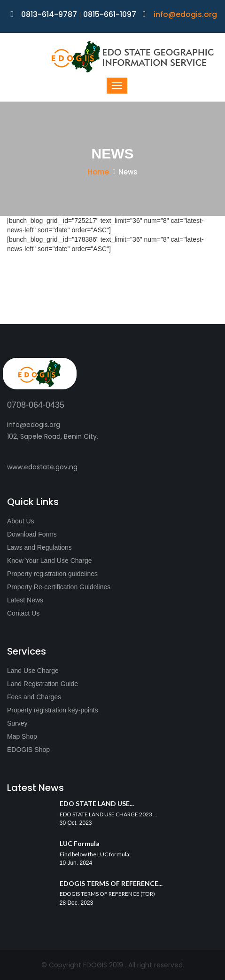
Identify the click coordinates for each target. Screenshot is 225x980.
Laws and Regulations (39, 547)
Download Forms (32, 534)
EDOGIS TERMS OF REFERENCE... (111, 883)
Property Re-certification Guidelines (59, 587)
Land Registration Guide (43, 684)
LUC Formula (80, 843)
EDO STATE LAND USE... (97, 803)
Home (98, 172)
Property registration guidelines (52, 574)
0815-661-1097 (110, 14)
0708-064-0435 (36, 405)
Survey (17, 723)
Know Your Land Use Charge (50, 561)
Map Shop (22, 736)
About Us (21, 521)
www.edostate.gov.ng (42, 467)
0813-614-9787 (45, 14)
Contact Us (23, 613)
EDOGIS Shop (28, 750)
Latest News (25, 600)
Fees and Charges (34, 697)
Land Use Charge (33, 671)
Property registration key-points (53, 710)
